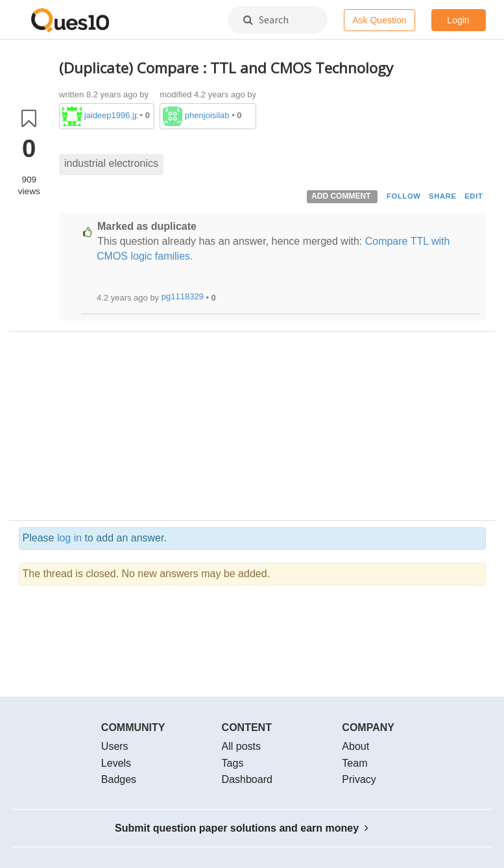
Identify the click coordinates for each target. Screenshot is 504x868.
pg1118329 (183, 296)
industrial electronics (111, 163)
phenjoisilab (207, 115)
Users (115, 746)
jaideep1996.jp (111, 115)
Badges (119, 779)
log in (69, 538)
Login (458, 20)
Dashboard (247, 779)
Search (266, 19)
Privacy (359, 779)
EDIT (474, 196)
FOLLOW (404, 196)
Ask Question (379, 20)
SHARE (443, 196)
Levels (116, 763)
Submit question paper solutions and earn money (242, 828)
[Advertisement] (272, 429)
